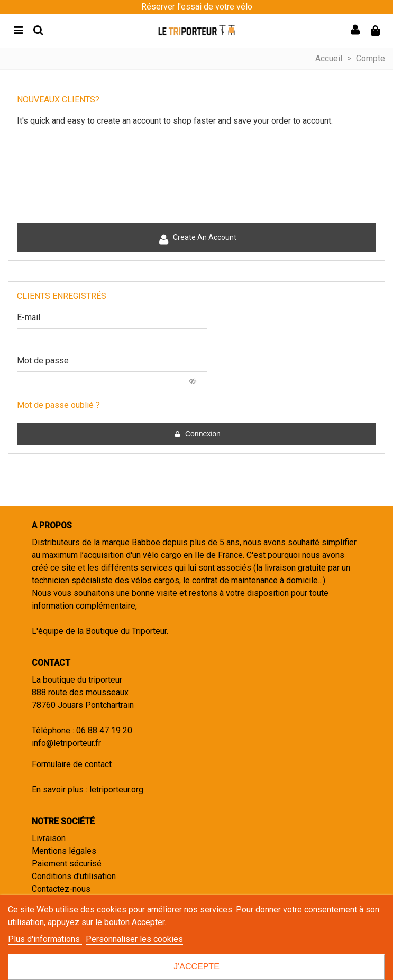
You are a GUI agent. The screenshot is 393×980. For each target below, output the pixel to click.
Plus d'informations (45, 939)
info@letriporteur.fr (66, 743)
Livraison (49, 838)
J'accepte (196, 967)
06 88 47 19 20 (104, 730)
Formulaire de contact (72, 764)
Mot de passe (43, 361)
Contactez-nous (61, 889)
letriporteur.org (116, 790)
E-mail (29, 317)
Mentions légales (64, 851)
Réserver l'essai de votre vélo (197, 7)
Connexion (197, 434)
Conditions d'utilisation (74, 876)
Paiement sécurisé (67, 864)
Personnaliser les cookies (134, 939)
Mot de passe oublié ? (58, 405)
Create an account (197, 239)
